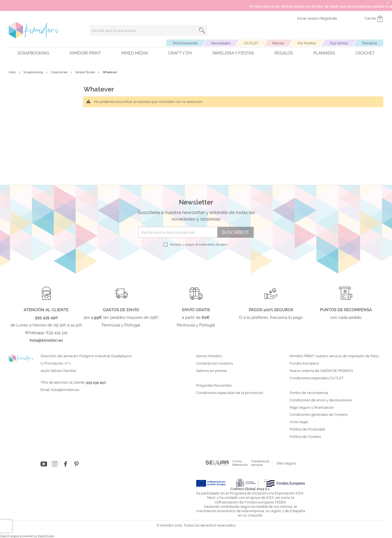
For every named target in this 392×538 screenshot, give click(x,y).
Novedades (221, 43)
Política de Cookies (305, 437)
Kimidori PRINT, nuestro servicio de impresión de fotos (334, 356)
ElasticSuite (46, 536)
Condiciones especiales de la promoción (230, 393)
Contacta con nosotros (215, 363)
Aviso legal (299, 422)
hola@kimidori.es (65, 390)
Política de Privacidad (307, 429)
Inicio (13, 72)
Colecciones (59, 72)
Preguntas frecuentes (214, 386)
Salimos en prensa (211, 371)
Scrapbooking (33, 53)
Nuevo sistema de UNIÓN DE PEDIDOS (321, 371)
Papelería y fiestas (233, 53)
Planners (324, 53)
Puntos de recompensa (309, 393)
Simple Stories (85, 72)
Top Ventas (339, 43)
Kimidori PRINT (85, 53)
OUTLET (251, 43)
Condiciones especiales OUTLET (317, 378)
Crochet (365, 53)
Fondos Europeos (304, 363)
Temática (369, 43)
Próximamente (185, 43)
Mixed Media (135, 53)
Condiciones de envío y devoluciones (321, 400)
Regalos (284, 53)
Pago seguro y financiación (312, 408)
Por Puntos (307, 43)
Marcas (278, 43)
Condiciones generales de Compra (318, 415)
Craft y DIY (180, 53)
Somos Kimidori (209, 356)
